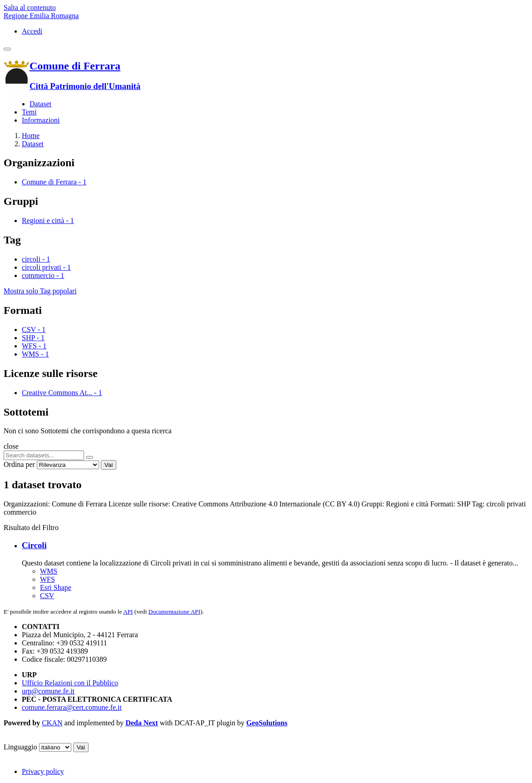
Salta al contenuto (30, 7)
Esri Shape (56, 587)
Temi (29, 112)
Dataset (40, 104)
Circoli (34, 545)
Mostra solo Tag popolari (40, 291)
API (128, 612)
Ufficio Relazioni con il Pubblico (70, 683)
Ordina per (19, 464)
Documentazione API (174, 612)
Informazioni (41, 120)
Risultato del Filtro (31, 528)
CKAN (52, 723)
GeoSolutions (267, 723)
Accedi (32, 31)
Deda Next (142, 723)
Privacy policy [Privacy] (43, 771)
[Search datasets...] (44, 455)
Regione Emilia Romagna (41, 16)
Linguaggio (20, 747)
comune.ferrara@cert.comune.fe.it (72, 707)
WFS (47, 579)
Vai (109, 465)
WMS (49, 571)
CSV (47, 596)
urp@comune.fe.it (48, 691)
